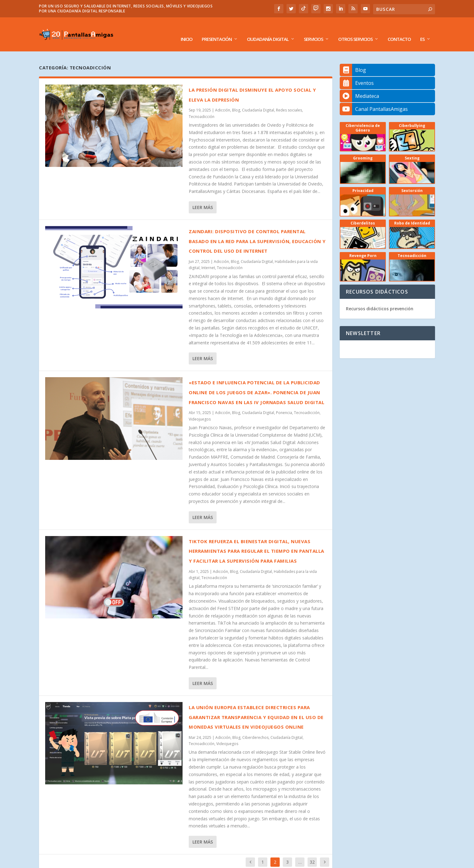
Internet (208, 258)
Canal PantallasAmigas (374, 100)
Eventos (357, 74)
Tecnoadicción (202, 107)
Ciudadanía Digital (268, 30)
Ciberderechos (255, 728)
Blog (236, 101)
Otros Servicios (355, 30)
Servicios (313, 30)
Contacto (399, 30)
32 (312, 853)
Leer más (203, 198)
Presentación (217, 30)
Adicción (223, 101)
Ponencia (284, 403)
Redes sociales (289, 101)
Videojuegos (200, 410)
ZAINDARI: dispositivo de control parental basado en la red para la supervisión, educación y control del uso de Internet (257, 232)
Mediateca (359, 87)
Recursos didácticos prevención (380, 299)
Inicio (187, 30)
